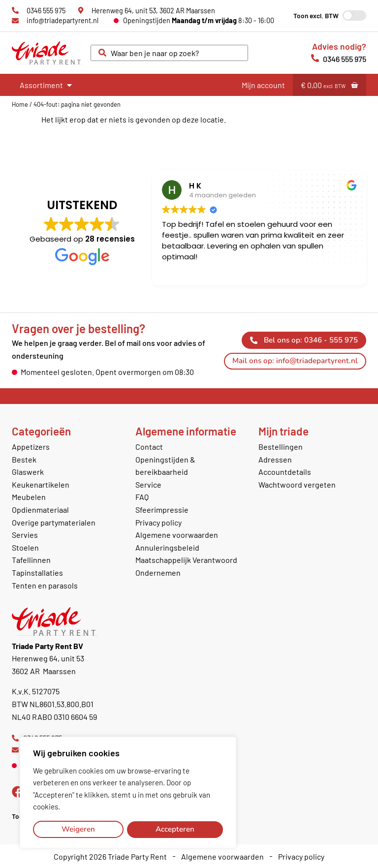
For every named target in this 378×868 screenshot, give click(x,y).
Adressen (275, 459)
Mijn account (263, 85)
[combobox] (169, 53)
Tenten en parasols (45, 585)
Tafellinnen (31, 560)
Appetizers (31, 447)
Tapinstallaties (37, 573)
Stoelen (25, 547)
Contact (149, 447)
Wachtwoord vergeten (297, 484)
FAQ (142, 497)
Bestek (24, 459)
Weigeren (78, 829)
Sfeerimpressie (162, 510)
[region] (128, 793)
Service (148, 484)
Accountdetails (285, 472)
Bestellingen (281, 447)
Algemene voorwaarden (177, 535)
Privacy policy (158, 522)
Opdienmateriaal (40, 510)
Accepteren (175, 829)
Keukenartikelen (41, 484)
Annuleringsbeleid (167, 547)
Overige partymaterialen (54, 522)
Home (20, 104)
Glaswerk (28, 472)
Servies (25, 535)
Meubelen (29, 497)
